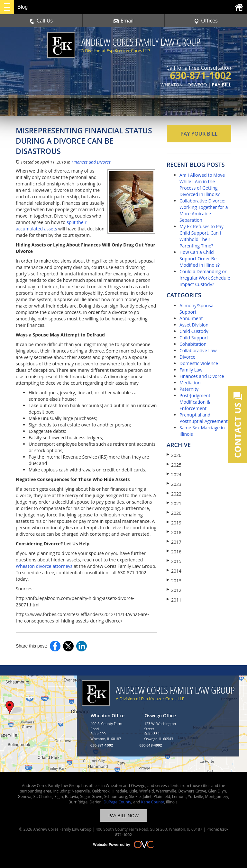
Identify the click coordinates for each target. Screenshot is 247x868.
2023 (174, 484)
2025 (174, 465)
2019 (174, 523)
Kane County (153, 802)
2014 (174, 571)
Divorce (187, 357)
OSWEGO (197, 85)
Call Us (41, 21)
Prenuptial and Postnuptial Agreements (205, 418)
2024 (174, 474)
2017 (174, 542)
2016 (174, 552)
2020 (174, 513)
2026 (174, 455)
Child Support (194, 338)
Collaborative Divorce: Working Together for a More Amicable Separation (204, 210)
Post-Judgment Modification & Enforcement (195, 402)
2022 (174, 494)
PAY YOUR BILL (199, 134)
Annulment (191, 318)
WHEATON (172, 85)
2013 (174, 581)
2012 (174, 590)
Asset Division (194, 325)
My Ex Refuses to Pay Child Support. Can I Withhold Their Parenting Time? (201, 236)
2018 (174, 532)
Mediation (190, 383)
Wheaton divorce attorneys (44, 566)
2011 (174, 600)
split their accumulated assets (51, 225)
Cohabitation (193, 344)
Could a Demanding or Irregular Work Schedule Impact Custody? (205, 278)
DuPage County (117, 802)
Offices (206, 21)
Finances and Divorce (91, 162)
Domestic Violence (199, 363)
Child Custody (194, 331)
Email (124, 21)
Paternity (189, 389)
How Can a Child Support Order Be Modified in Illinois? (200, 259)
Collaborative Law (198, 350)
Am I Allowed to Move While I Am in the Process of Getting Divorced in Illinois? (202, 185)
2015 (174, 561)
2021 (174, 503)
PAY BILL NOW (123, 815)
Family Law (191, 370)
